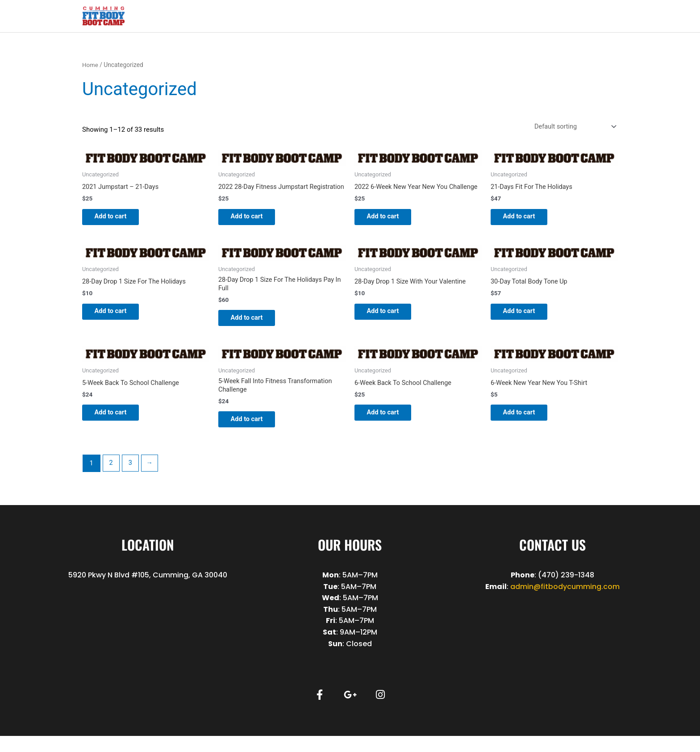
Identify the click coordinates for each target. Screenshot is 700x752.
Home (90, 65)
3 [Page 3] (131, 479)
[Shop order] (572, 127)
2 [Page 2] (111, 479)
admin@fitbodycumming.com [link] (565, 602)
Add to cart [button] (117, 219)
